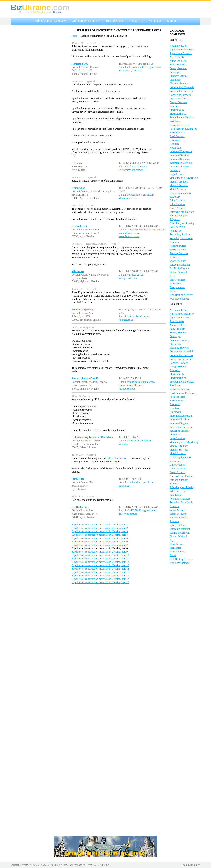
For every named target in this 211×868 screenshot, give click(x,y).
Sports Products (178, 261)
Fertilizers (175, 121)
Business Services (179, 76)
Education (175, 106)
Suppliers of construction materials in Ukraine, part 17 (100, 579)
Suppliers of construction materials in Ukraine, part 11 (100, 559)
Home (74, 36)
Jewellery (175, 170)
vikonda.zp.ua (126, 320)
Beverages (175, 72)
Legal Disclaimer (191, 865)
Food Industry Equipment (183, 129)
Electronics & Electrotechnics (178, 112)
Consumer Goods (179, 99)
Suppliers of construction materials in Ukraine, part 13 (100, 565)
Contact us (136, 21)
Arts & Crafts (177, 57)
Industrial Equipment (181, 151)
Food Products (177, 133)
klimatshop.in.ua (127, 198)
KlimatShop (78, 188)
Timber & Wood (178, 272)
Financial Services (179, 125)
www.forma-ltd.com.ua (131, 170)
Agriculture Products (181, 53)
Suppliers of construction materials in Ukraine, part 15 (100, 572)
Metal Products (178, 189)
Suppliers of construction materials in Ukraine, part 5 (100, 538)
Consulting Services (180, 95)
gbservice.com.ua (128, 514)
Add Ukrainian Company (50, 21)
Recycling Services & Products (181, 240)
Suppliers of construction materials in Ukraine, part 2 (100, 528)
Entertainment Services (182, 117)
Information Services (181, 163)
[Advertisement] (40, 84)
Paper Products (177, 208)
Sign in (171, 21)
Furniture (174, 144)
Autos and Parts (178, 61)
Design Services (178, 102)
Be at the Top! (115, 21)
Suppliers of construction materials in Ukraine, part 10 (100, 555)
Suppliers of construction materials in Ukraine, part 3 (100, 531)
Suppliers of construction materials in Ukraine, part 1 (100, 525)
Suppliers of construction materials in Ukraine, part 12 (100, 562)
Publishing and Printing (182, 223)
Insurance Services (179, 167)
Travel (173, 291)
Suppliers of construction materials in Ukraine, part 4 (100, 535)
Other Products (177, 201)
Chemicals (175, 80)
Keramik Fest (79, 226)
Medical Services (179, 185)
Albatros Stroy (80, 64)
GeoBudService (80, 507)
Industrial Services (179, 155)
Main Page (155, 21)
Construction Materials (182, 87)
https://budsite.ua (117, 458)
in (51, 12)
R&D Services (177, 227)
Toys (172, 276)
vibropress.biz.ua (128, 278)
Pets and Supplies (179, 216)
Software (174, 257)
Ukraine (57, 12)
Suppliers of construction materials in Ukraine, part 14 (100, 569)
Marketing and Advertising (184, 178)
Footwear (175, 140)
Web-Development (179, 299)
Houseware (175, 148)
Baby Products (177, 65)
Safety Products (178, 250)
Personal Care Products (182, 212)
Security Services (179, 253)
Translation (175, 284)
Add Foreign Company (86, 21)
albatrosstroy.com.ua (130, 70)
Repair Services (178, 246)
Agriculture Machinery (182, 50)
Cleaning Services (179, 84)
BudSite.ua (78, 479)
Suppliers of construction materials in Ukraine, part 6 (100, 542)
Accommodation (178, 46)
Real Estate (175, 231)
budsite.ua (124, 486)
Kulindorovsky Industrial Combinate (93, 437)
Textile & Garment (180, 268)
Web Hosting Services (181, 295)
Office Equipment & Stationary (180, 195)
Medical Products (179, 182)
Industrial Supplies (179, 159)
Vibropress (78, 271)
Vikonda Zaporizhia (83, 310)
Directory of (26, 12)
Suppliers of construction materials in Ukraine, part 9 (100, 552)
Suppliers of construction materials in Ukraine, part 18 (100, 582)
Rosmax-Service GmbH (85, 379)
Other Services (177, 204)
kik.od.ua (124, 444)
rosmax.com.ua (127, 389)
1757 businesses (41, 12)
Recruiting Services (180, 235)
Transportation (177, 287)
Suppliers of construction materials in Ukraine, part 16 (100, 576)
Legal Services (177, 174)
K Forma (77, 163)
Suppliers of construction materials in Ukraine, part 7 (100, 545)
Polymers (175, 219)
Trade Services (177, 280)
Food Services (177, 136)
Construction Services (181, 91)
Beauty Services (178, 68)
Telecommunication (180, 265)
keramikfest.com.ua (129, 236)
